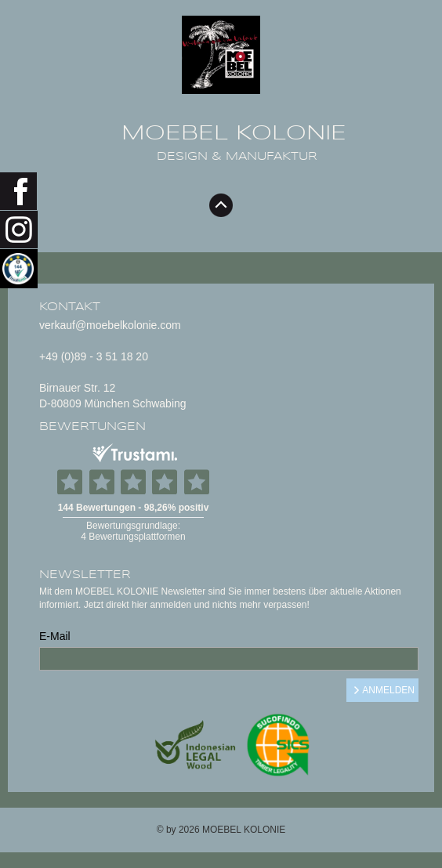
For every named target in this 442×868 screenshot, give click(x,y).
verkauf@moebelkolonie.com (110, 325)
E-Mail (55, 636)
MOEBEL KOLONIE (234, 133)
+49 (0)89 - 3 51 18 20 (94, 356)
